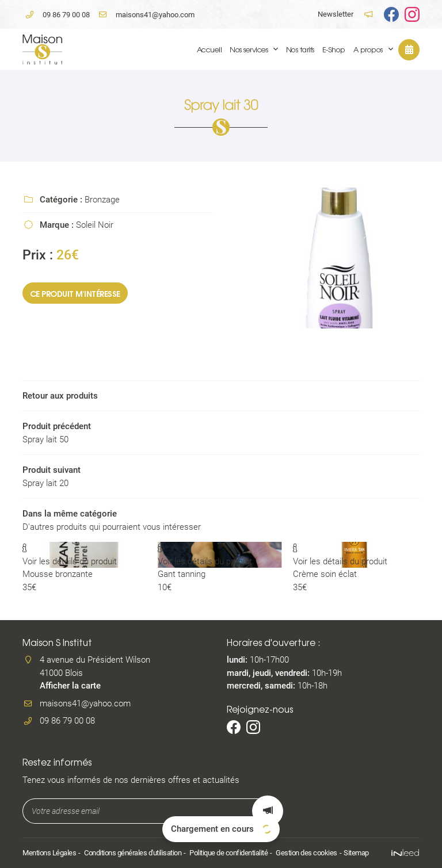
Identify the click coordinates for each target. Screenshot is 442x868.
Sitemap (356, 853)
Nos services (249, 49)
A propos (368, 49)
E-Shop (334, 49)
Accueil (209, 49)
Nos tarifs (300, 49)
